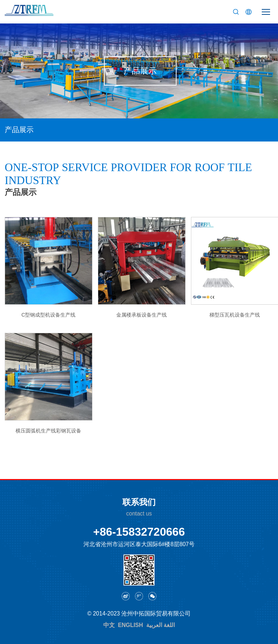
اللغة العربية (160, 625)
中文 (109, 625)
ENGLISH (131, 625)
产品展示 (19, 130)
